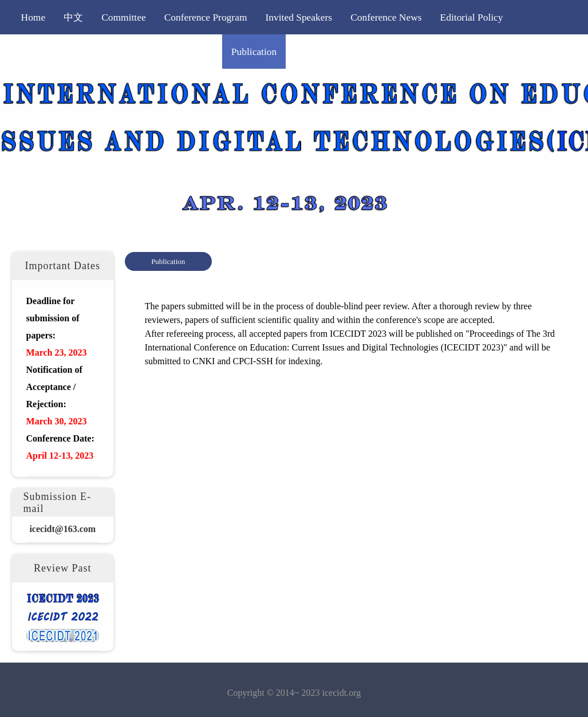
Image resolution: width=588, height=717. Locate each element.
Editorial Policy (472, 17)
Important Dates (327, 52)
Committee (124, 17)
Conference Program (206, 17)
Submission (122, 52)
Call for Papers (51, 52)
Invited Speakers (299, 17)
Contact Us (400, 52)
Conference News (386, 17)
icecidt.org (342, 693)
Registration (189, 52)
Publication (254, 52)
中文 (73, 17)
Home (33, 17)
